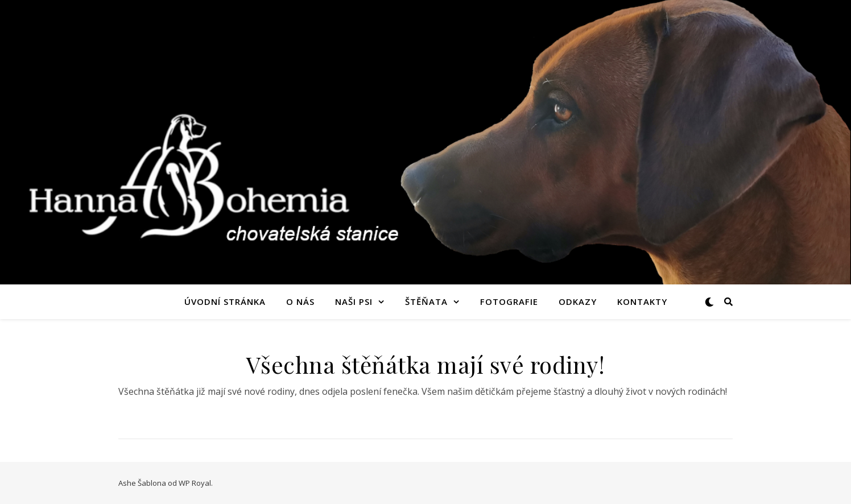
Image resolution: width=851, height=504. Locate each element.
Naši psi (354, 301)
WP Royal (195, 483)
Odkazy (578, 301)
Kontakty (642, 301)
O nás (300, 301)
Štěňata (426, 301)
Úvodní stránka (225, 301)
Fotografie (509, 301)
